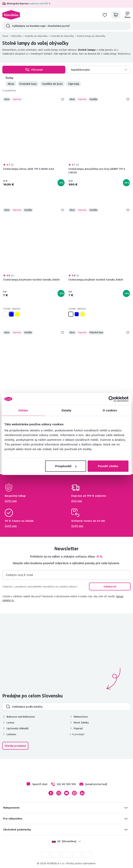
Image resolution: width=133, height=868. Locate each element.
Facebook (51, 793)
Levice (10, 722)
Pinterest (74, 793)
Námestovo (81, 717)
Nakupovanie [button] (11, 808)
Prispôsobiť (66, 466)
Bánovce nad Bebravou (21, 717)
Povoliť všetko (108, 466)
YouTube (66, 793)
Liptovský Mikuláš (18, 728)
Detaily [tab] (66, 410)
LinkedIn (82, 793)
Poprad (78, 728)
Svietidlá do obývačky (62, 36)
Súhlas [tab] (23, 410)
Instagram (59, 793)
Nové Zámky (81, 722)
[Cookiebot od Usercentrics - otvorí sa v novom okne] (111, 399)
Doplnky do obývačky (36, 36)
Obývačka (16, 36)
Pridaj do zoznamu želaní (63, 99)
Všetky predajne (15, 746)
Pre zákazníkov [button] (13, 819)
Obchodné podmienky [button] (17, 829)
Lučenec (11, 734)
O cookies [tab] (110, 410)
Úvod (5, 36)
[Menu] (128, 15)
